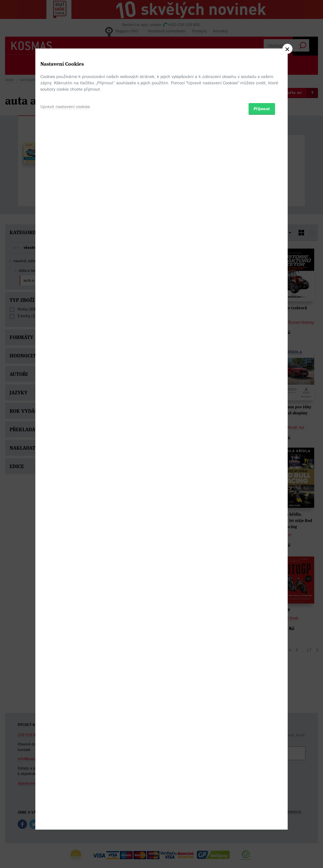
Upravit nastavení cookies (65, 461)
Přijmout (262, 464)
